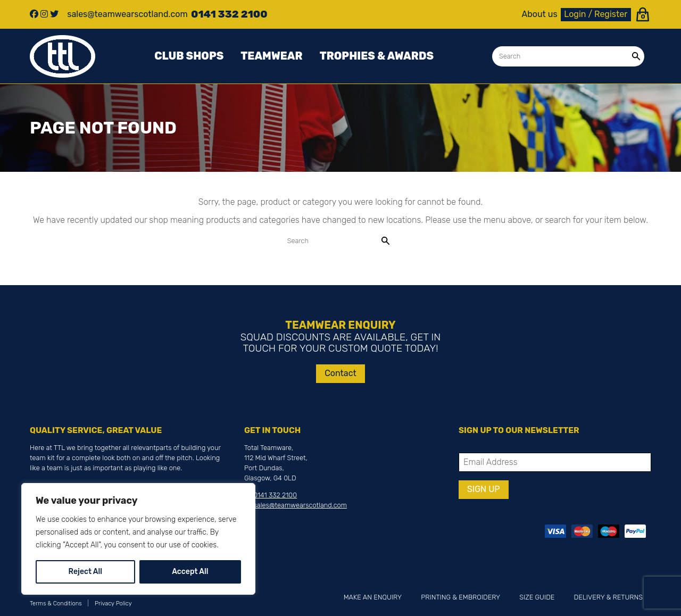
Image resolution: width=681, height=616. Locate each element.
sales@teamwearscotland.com (300, 505)
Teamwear (271, 56)
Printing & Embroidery (460, 597)
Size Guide (537, 597)
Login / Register (596, 14)
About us (540, 14)
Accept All (190, 572)
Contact (340, 373)
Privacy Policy (113, 603)
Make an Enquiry (373, 597)
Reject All (85, 572)
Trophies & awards (377, 56)
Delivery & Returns (608, 597)
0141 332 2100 (275, 495)
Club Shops (189, 56)
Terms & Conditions (56, 603)
